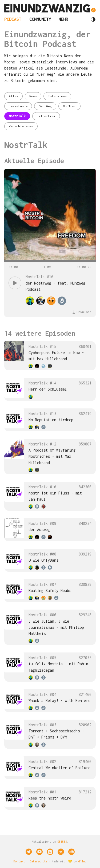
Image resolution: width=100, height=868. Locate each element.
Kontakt (19, 861)
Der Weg (45, 106)
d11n (82, 861)
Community (40, 19)
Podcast (13, 19)
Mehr (63, 19)
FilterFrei (46, 116)
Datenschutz (38, 861)
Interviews (57, 96)
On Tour (69, 106)
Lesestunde (18, 106)
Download (82, 312)
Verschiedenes (21, 126)
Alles (13, 96)
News (33, 96)
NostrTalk (17, 116)
